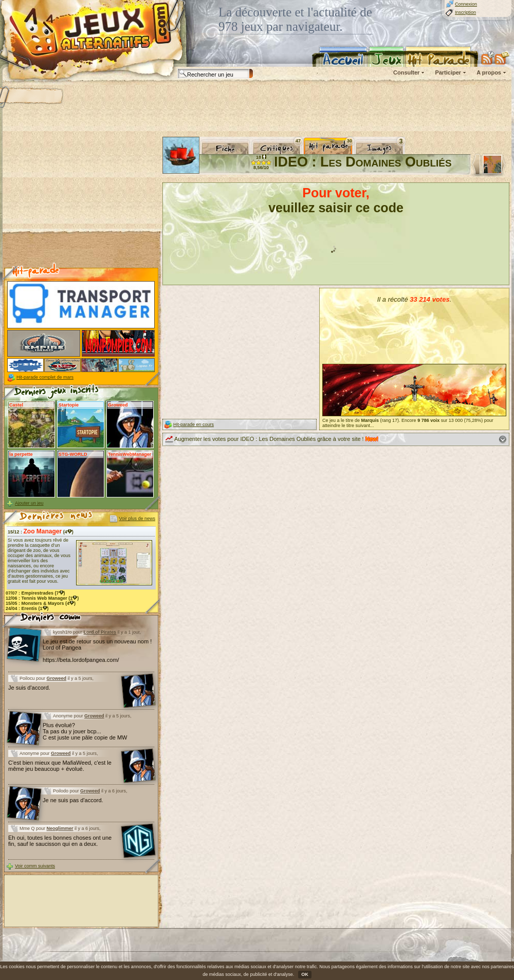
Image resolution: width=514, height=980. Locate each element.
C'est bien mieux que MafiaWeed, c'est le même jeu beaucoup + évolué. (60, 766)
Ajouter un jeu (29, 503)
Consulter (406, 72)
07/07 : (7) (35, 593)
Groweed (57, 678)
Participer (448, 72)
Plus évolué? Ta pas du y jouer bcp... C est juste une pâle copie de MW (85, 731)
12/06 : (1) (42, 598)
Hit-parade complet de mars (45, 377)
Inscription (465, 12)
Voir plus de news (137, 519)
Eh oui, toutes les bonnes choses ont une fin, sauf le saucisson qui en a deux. (60, 841)
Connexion (466, 4)
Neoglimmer (60, 828)
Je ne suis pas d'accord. (73, 800)
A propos (489, 72)
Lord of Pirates (100, 632)
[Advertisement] (81, 201)
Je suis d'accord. (29, 688)
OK (305, 974)
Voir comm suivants (35, 866)
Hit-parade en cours (194, 424)
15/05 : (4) (41, 603)
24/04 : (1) (27, 608)
